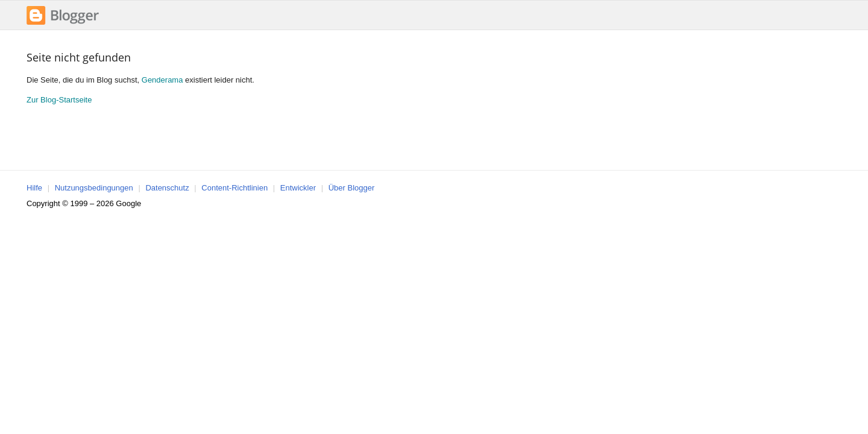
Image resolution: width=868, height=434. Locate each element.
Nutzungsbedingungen (94, 188)
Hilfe (34, 188)
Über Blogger (352, 188)
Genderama (162, 80)
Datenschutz (167, 188)
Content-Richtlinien (234, 188)
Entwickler (298, 188)
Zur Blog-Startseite (59, 100)
